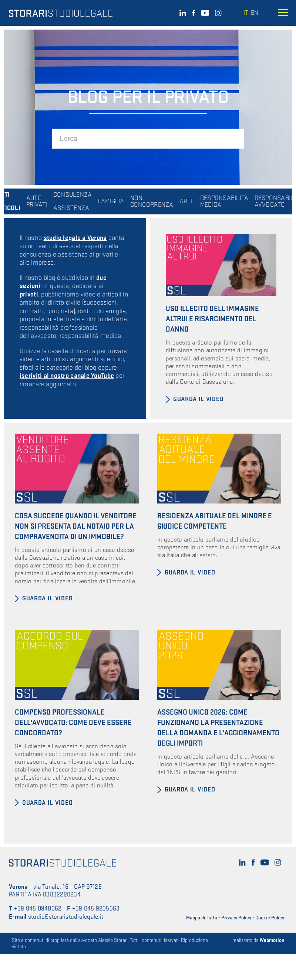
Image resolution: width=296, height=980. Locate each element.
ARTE (187, 201)
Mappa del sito (202, 918)
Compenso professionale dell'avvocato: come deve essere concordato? (73, 723)
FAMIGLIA (111, 201)
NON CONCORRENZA (152, 201)
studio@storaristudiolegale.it (66, 917)
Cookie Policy (270, 918)
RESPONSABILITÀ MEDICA (224, 201)
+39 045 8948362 (38, 909)
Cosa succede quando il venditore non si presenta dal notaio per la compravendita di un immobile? (76, 526)
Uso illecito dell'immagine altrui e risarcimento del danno (212, 319)
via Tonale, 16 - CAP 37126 (68, 887)
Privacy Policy (236, 918)
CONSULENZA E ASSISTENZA (73, 201)
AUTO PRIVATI (37, 201)
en (255, 13)
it (246, 13)
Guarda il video (198, 399)
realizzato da (258, 940)
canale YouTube (92, 376)
